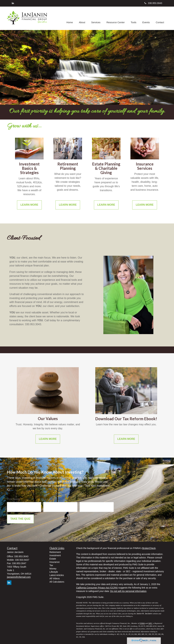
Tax (51, 565)
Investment (55, 555)
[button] (83, 18)
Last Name (50, 499)
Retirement (55, 552)
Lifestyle (54, 572)
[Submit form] (20, 519)
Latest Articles (57, 575)
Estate (53, 559)
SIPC (150, 623)
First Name (13, 499)
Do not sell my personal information (128, 591)
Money (53, 569)
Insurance (55, 562)
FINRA (142, 623)
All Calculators (57, 582)
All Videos (55, 578)
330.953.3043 (153, 3)
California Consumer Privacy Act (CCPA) (97, 588)
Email (83, 499)
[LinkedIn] (13, 3)
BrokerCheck (149, 548)
